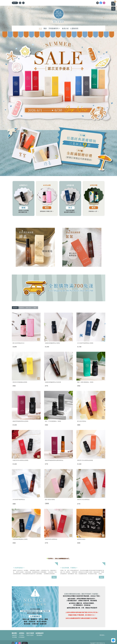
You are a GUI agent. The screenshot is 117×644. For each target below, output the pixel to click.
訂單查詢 (22, 635)
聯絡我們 (14, 635)
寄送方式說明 (30, 635)
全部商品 (22, 633)
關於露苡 (14, 633)
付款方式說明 (30, 633)
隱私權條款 (40, 635)
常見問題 (14, 637)
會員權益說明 (40, 633)
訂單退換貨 (22, 637)
